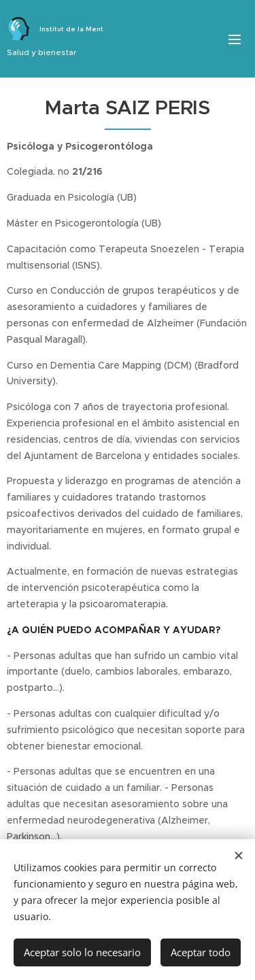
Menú (235, 39)
